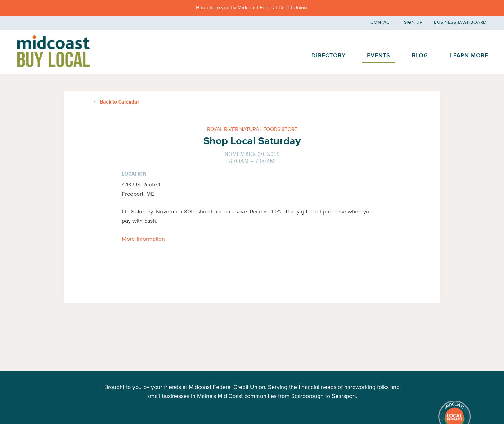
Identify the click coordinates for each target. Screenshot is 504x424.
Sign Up (413, 22)
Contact (381, 22)
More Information (143, 239)
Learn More (469, 55)
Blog (420, 55)
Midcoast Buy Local (54, 51)
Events (378, 55)
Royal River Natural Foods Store (252, 129)
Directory (328, 55)
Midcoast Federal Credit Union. (273, 8)
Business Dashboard (460, 22)
